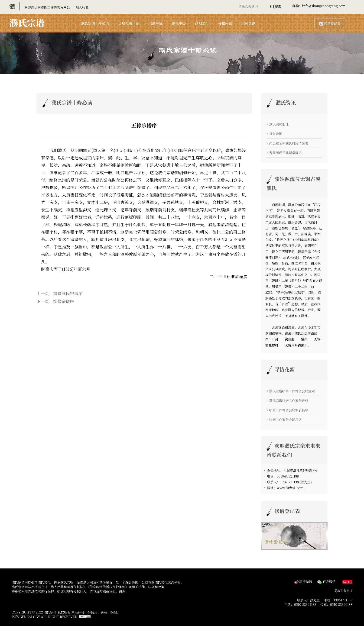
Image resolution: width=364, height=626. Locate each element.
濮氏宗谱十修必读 (95, 23)
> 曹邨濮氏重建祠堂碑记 (284, 153)
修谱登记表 (330, 23)
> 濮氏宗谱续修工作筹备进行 (287, 400)
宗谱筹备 (156, 23)
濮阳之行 (202, 23)
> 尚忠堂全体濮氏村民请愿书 (287, 143)
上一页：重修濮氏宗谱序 (59, 293)
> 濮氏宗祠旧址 (278, 124)
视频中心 (179, 23)
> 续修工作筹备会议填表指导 (287, 410)
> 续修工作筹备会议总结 (284, 419)
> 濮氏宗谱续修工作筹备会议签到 (291, 391)
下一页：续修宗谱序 (55, 301)
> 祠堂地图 (274, 134)
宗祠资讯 (248, 23)
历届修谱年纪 (129, 23)
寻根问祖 (225, 23)
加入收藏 (82, 7)
